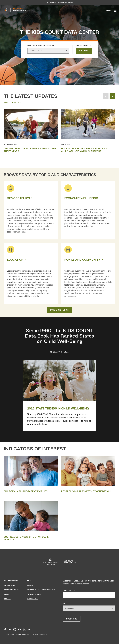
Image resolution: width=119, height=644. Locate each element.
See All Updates (11, 102)
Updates (7, 599)
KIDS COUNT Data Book (60, 352)
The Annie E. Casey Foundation (60, 3)
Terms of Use (32, 599)
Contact (30, 585)
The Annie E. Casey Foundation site (41, 590)
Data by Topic (9, 585)
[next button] (112, 96)
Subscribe (72, 619)
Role (65, 603)
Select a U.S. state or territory (41, 46)
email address (69, 590)
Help (29, 581)
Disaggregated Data (12, 590)
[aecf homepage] (7, 10)
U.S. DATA (84, 51)
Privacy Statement (35, 594)
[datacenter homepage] (20, 10)
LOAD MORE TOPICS (59, 310)
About (6, 594)
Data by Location (11, 581)
